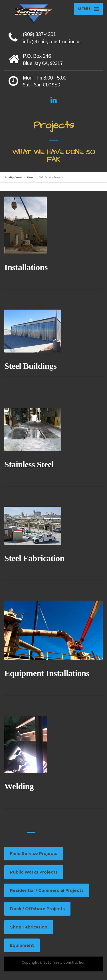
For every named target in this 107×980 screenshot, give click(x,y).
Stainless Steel (29, 464)
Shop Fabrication (29, 927)
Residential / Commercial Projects (47, 890)
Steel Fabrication (34, 558)
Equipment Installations (47, 673)
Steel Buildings (30, 366)
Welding (19, 786)
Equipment (22, 945)
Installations (26, 267)
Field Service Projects (34, 854)
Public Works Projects (34, 872)
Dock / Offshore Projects (37, 909)
